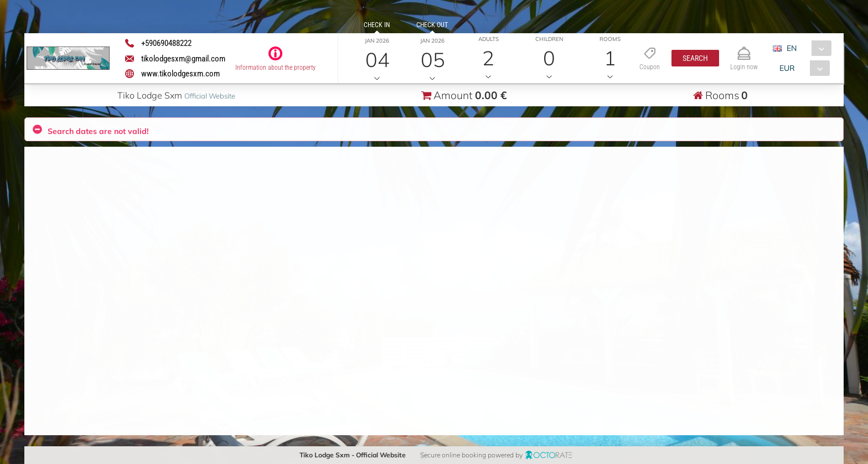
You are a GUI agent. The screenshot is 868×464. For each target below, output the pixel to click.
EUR (787, 68)
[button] (695, 58)
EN (792, 48)
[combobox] (806, 48)
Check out (432, 25)
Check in (377, 25)
